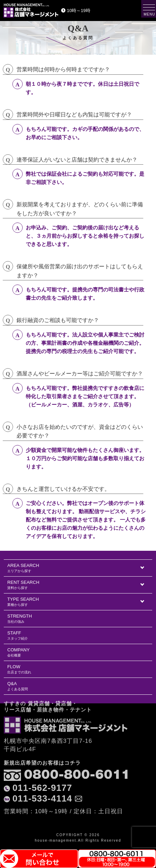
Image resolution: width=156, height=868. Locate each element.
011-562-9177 (42, 763)
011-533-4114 (42, 773)
